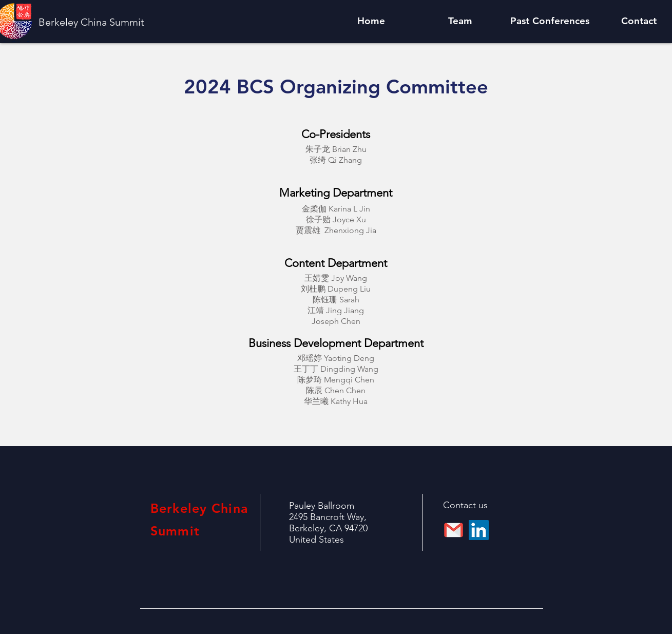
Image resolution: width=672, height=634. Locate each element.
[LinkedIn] (479, 530)
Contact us (465, 505)
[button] (460, 21)
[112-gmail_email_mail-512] (454, 530)
